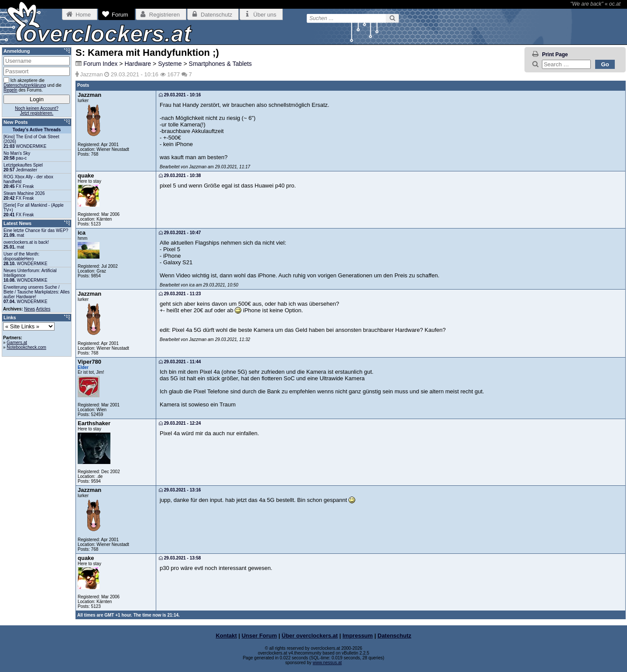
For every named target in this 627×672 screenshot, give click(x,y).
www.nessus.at (327, 663)
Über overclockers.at (310, 636)
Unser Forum (259, 636)
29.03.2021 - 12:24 (180, 423)
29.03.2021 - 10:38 (180, 176)
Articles (43, 309)
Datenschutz (394, 636)
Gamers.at (17, 343)
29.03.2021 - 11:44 (180, 362)
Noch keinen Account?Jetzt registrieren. (37, 111)
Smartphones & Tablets (221, 64)
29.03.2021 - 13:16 (180, 490)
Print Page (555, 55)
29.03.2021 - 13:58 (180, 558)
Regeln (10, 90)
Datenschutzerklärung (25, 85)
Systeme (170, 64)
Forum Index (101, 64)
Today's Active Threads (37, 130)
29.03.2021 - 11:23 (180, 294)
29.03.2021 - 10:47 (180, 233)
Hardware (138, 64)
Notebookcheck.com (26, 347)
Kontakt (226, 636)
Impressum (358, 636)
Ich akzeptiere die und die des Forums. (33, 85)
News (29, 309)
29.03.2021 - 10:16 (180, 95)
